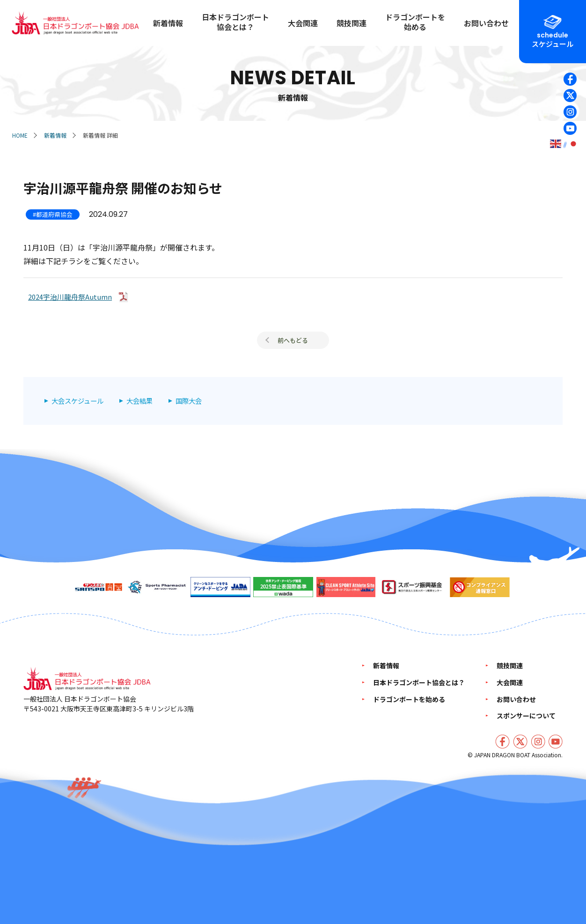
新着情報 (55, 135)
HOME (20, 135)
